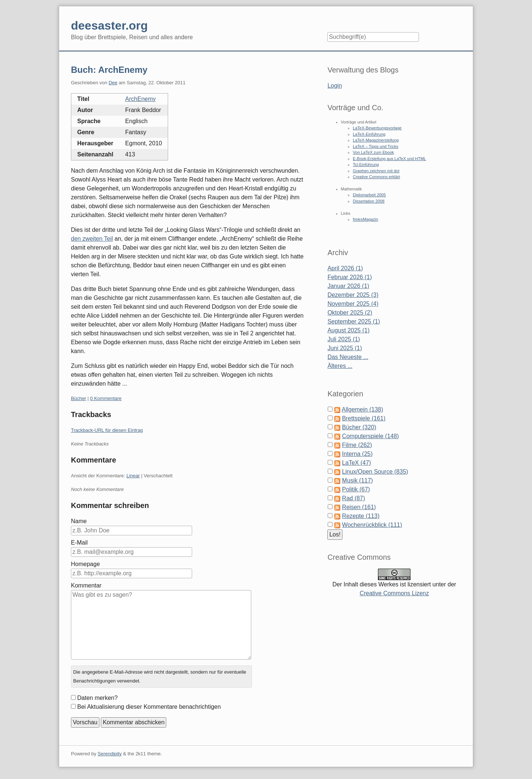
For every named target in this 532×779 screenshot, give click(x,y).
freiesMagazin (365, 219)
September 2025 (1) (354, 321)
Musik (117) (358, 480)
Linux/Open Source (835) (375, 472)
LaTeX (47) (357, 463)
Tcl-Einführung (366, 165)
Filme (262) (357, 445)
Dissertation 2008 (369, 201)
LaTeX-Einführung (369, 134)
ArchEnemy (141, 99)
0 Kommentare (106, 398)
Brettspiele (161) (364, 418)
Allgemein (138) (362, 409)
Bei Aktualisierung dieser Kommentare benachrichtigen (149, 707)
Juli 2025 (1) (344, 339)
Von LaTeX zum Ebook (373, 152)
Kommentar (86, 585)
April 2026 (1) (345, 268)
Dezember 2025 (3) (353, 295)
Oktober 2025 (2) (350, 313)
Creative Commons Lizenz (394, 593)
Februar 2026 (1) (349, 277)
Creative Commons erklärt (376, 177)
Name (79, 521)
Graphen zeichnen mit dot (376, 171)
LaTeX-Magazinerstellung (376, 140)
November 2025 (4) (353, 304)
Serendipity (110, 754)
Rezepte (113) (361, 516)
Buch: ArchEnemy (109, 70)
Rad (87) (354, 498)
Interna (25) (357, 454)
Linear (133, 476)
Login (335, 86)
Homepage (85, 564)
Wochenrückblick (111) (372, 525)
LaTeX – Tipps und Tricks (376, 146)
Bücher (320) (359, 427)
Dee (113, 83)
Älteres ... (340, 366)
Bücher (79, 398)
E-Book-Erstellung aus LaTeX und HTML (389, 159)
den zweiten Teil (92, 239)
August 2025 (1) (348, 330)
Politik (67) (356, 489)
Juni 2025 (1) (345, 348)
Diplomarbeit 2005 (369, 195)
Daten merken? (97, 698)
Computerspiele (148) (371, 436)
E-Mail (79, 543)
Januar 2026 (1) (348, 286)
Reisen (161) (359, 507)
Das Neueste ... (348, 357)
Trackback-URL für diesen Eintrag (107, 430)
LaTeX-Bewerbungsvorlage (377, 128)
